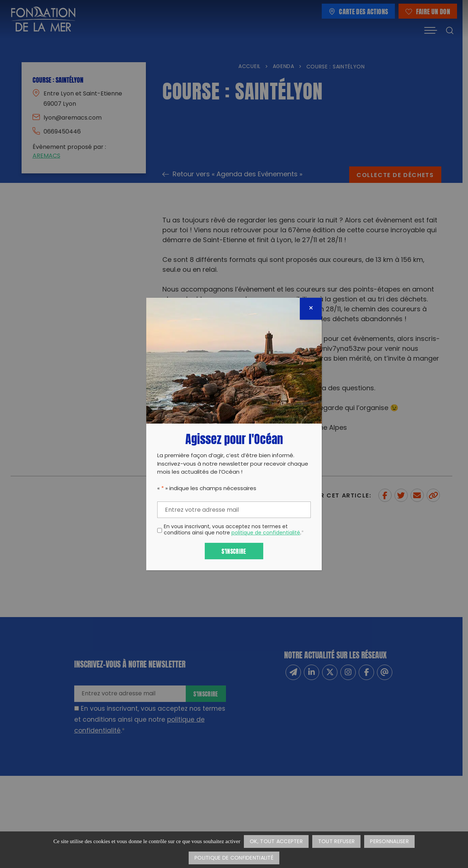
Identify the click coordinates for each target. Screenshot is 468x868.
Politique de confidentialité (234, 858)
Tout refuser (336, 842)
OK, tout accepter (276, 842)
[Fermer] (311, 309)
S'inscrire (234, 551)
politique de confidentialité (266, 533)
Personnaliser (389, 842)
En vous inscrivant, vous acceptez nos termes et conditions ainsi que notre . (234, 530)
